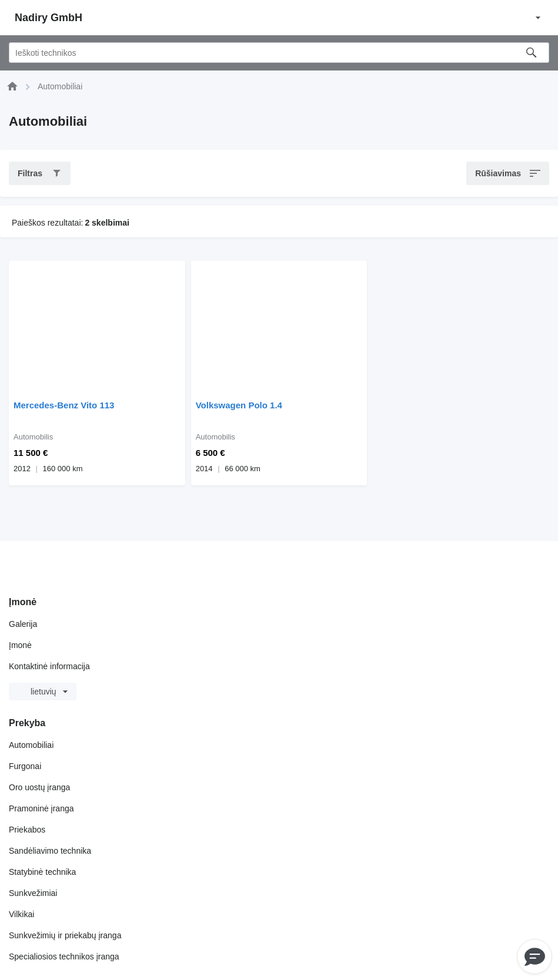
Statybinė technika (42, 872)
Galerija (23, 624)
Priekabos (27, 830)
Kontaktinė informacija (49, 666)
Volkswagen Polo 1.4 (239, 405)
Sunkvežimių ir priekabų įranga (65, 935)
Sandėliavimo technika (50, 851)
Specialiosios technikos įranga (64, 956)
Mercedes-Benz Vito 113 (64, 405)
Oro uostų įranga (39, 787)
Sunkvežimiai (33, 893)
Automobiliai (31, 745)
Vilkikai (21, 914)
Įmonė (20, 645)
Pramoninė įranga (41, 808)
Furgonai (25, 766)
